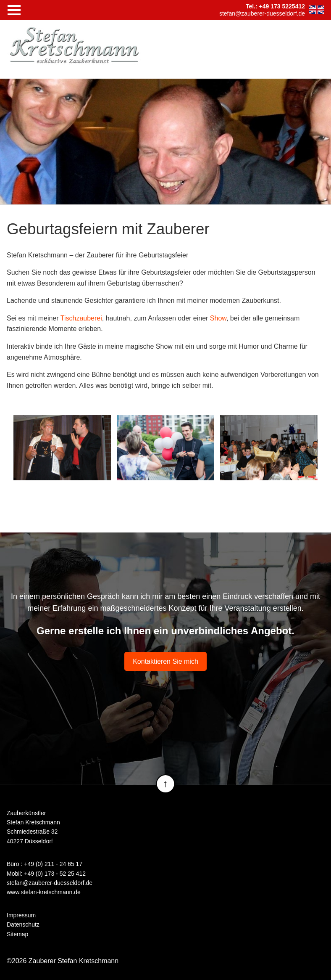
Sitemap (17, 934)
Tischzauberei (81, 318)
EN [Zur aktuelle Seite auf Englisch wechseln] (317, 10)
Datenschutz (23, 924)
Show (218, 318)
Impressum (21, 915)
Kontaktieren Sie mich (165, 661)
